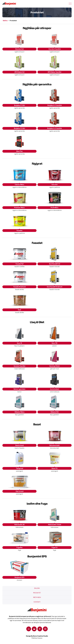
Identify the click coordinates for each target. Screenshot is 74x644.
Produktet (37, 593)
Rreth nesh (37, 597)
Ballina (5, 21)
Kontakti (37, 602)
